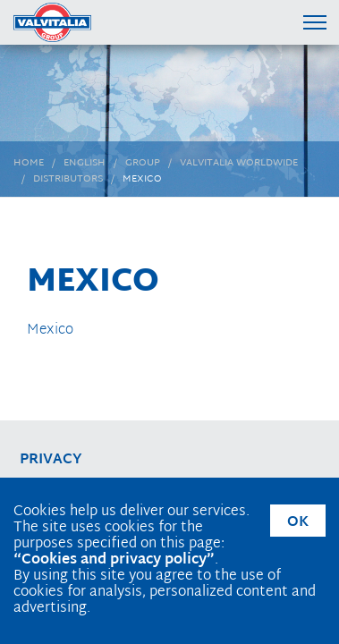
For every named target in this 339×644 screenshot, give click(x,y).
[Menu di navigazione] (314, 22)
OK (298, 523)
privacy (51, 460)
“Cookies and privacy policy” (114, 560)
